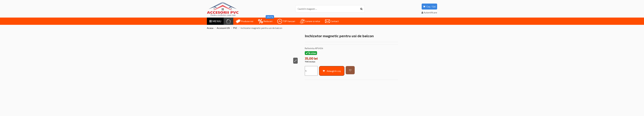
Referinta (310, 48)
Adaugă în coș (332, 71)
